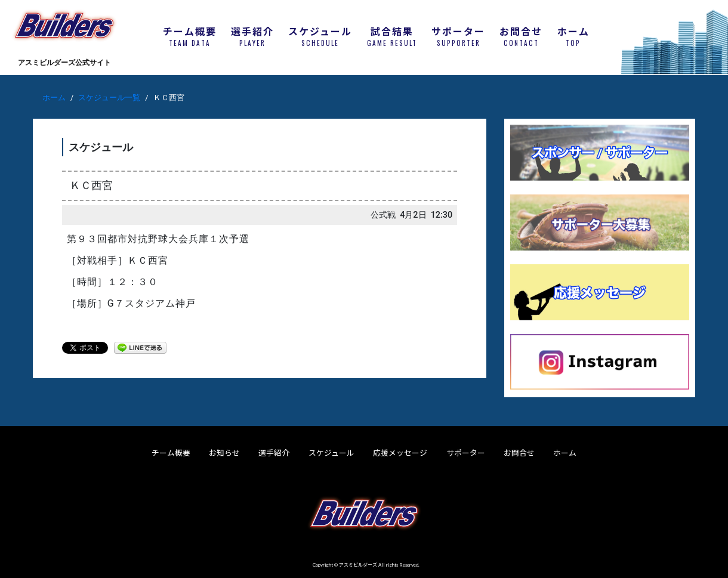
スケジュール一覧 (109, 98)
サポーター (458, 37)
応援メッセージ (400, 453)
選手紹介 (252, 37)
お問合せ (521, 37)
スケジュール (320, 37)
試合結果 (392, 37)
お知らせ (224, 453)
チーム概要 (190, 37)
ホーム (573, 37)
